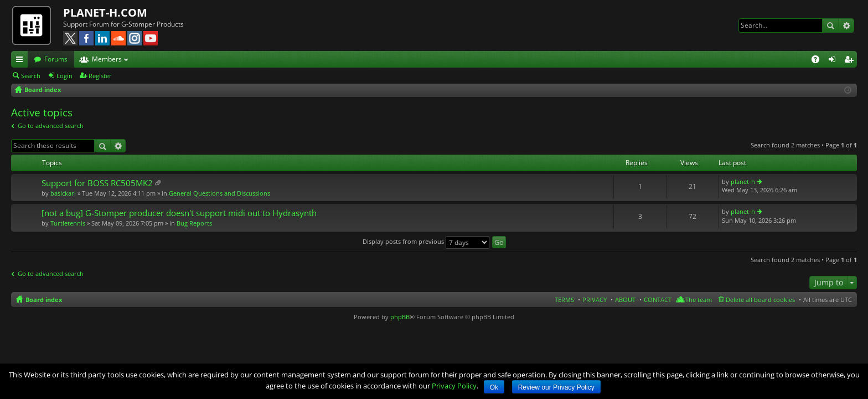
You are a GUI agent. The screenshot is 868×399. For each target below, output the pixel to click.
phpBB (400, 317)
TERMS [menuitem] (564, 300)
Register (100, 76)
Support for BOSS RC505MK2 (97, 183)
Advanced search (846, 25)
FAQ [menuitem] (819, 61)
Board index (44, 300)
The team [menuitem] (699, 300)
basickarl (63, 193)
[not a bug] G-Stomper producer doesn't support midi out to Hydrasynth (179, 213)
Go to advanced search (51, 126)
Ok (494, 387)
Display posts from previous (426, 241)
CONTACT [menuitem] (658, 300)
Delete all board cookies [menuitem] (760, 300)
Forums (56, 59)
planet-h (743, 181)
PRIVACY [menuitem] (595, 300)
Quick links (22, 61)
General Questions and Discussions (219, 193)
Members (107, 59)
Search (830, 25)
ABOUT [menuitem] (625, 300)
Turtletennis (68, 223)
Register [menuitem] (851, 61)
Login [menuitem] (834, 61)
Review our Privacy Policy (556, 387)
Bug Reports (194, 223)
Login (64, 76)
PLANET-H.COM (105, 12)
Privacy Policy (454, 386)
